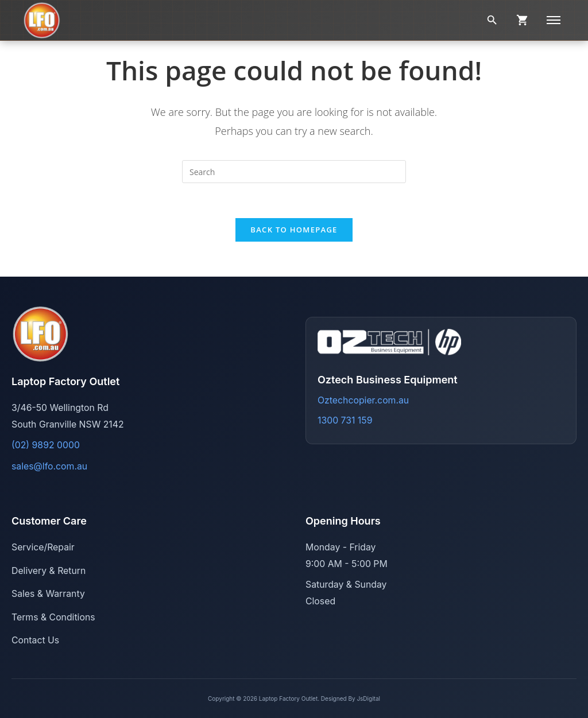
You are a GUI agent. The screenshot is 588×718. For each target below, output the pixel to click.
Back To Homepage (294, 230)
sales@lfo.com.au (49, 466)
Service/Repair (43, 547)
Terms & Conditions (53, 617)
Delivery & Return (49, 571)
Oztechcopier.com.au (363, 400)
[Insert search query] (294, 172)
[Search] (492, 20)
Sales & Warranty (48, 594)
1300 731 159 (345, 420)
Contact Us (35, 640)
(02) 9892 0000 (46, 445)
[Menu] (554, 20)
